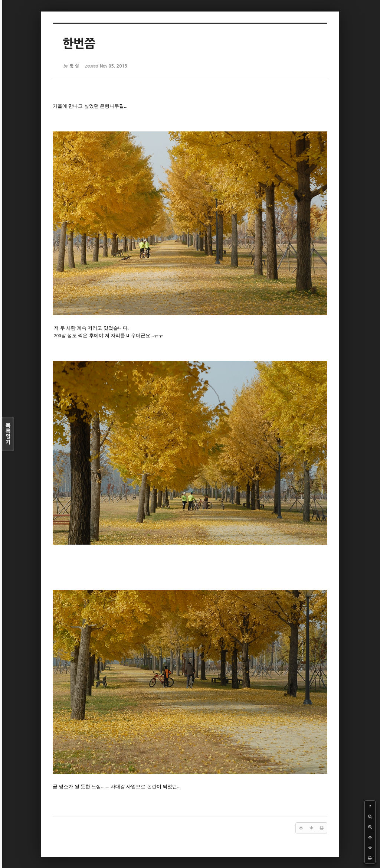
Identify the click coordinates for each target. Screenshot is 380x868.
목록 (8, 434)
